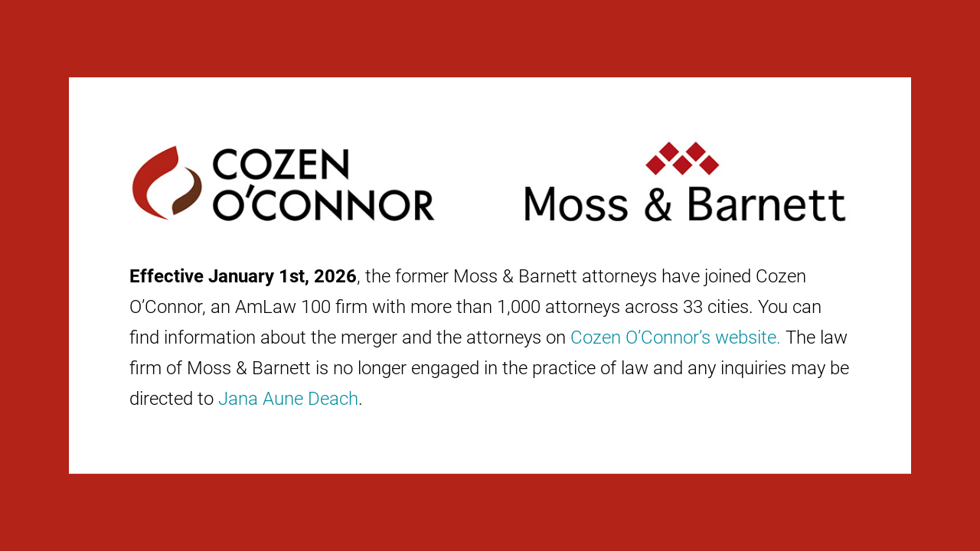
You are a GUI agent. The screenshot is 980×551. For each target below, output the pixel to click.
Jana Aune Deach (288, 399)
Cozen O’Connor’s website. (676, 337)
